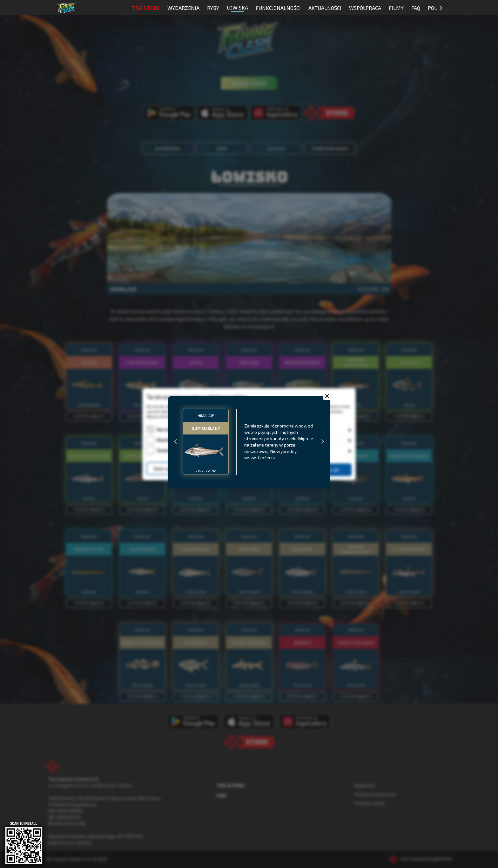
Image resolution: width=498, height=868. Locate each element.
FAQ (416, 8)
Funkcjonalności (278, 8)
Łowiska (237, 8)
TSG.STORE (146, 8)
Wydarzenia (183, 8)
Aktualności (325, 8)
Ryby (213, 8)
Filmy (396, 8)
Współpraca (365, 8)
